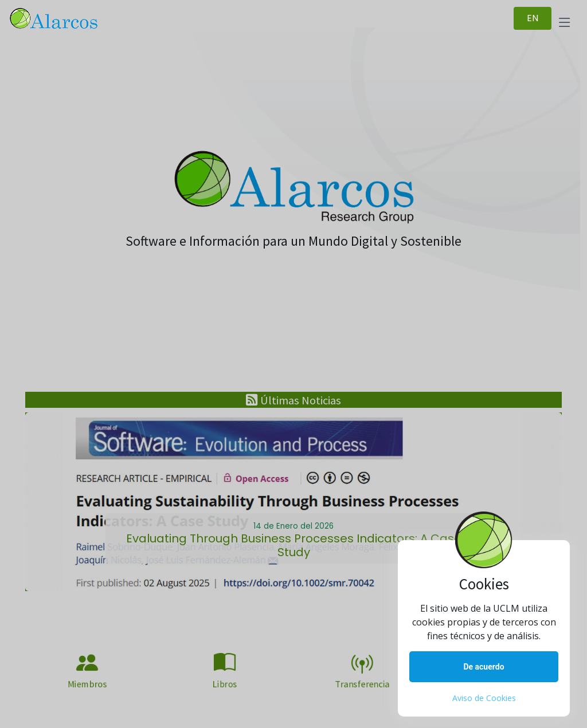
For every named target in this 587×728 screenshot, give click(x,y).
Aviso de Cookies (484, 698)
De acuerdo (484, 667)
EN (533, 18)
